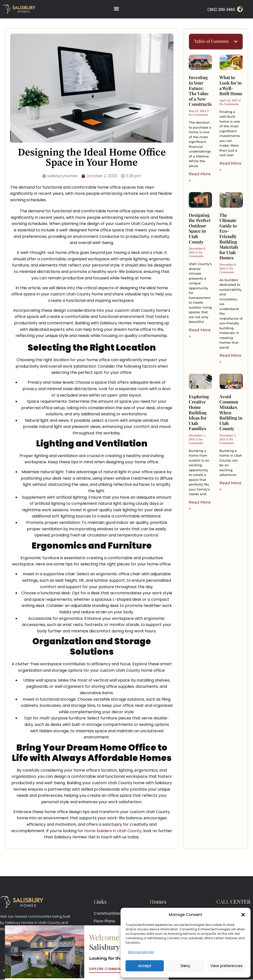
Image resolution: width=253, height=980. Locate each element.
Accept (145, 966)
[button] (243, 915)
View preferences (226, 966)
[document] (126, 490)
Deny (185, 966)
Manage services (141, 952)
